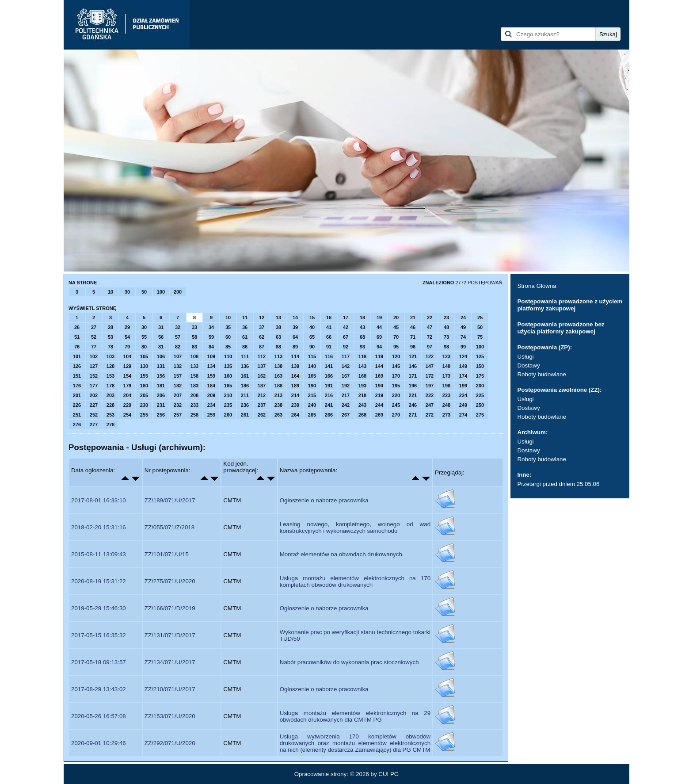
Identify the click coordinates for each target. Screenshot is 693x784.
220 (396, 395)
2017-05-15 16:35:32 (99, 635)
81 (161, 347)
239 (295, 405)
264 (295, 415)
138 (278, 366)
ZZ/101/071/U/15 (167, 554)
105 (144, 356)
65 (312, 337)
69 (379, 337)
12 (262, 317)
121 (413, 356)
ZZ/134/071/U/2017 (170, 662)
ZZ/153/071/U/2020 (170, 716)
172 (430, 376)
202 (94, 395)
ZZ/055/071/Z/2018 (169, 527)
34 (211, 327)
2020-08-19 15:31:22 (99, 581)
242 (346, 405)
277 (94, 425)
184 (211, 386)
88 (278, 347)
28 (110, 327)
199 (463, 386)
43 (362, 327)
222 (430, 395)
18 (362, 317)
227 (94, 405)
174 (463, 376)
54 (127, 337)
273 (446, 415)
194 (379, 386)
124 (463, 356)
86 (245, 347)
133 (194, 366)
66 (329, 337)
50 (144, 292)
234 (211, 405)
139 (295, 366)
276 (77, 425)
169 (379, 376)
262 (262, 415)
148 (446, 366)
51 (77, 337)
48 (446, 327)
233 (194, 405)
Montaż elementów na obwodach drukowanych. (342, 554)
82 (178, 347)
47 (430, 327)
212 (262, 395)
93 (362, 347)
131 (161, 366)
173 (446, 376)
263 (278, 415)
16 (329, 317)
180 (144, 386)
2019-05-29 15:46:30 (99, 608)
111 (245, 356)
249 (463, 405)
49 (463, 327)
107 (178, 356)
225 (480, 395)
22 (430, 317)
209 (211, 395)
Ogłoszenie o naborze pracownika (324, 500)
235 (228, 405)
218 (362, 395)
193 (362, 386)
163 (278, 376)
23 (446, 317)
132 (178, 366)
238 (278, 405)
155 (144, 376)
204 (127, 395)
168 (362, 376)
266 (329, 415)
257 (178, 415)
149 (463, 366)
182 (178, 386)
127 (94, 366)
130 (144, 366)
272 (430, 415)
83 (194, 347)
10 (110, 292)
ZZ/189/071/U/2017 (170, 500)
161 (245, 376)
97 (430, 347)
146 (413, 366)
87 (262, 347)
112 (262, 356)
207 (178, 395)
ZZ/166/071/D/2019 (170, 608)
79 (127, 347)
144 (379, 366)
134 (211, 366)
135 (228, 366)
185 (228, 386)
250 (480, 405)
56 (161, 337)
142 (346, 366)
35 (228, 327)
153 (110, 376)
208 (194, 395)
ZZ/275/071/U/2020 (170, 581)
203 (110, 395)
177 (94, 386)
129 (127, 366)
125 (480, 356)
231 (161, 405)
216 (329, 395)
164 (295, 376)
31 (161, 327)
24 (463, 317)
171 (413, 376)
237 (262, 405)
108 (194, 356)
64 (295, 337)
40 (312, 327)
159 (211, 376)
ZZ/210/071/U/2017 (170, 689)
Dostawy (528, 365)
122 (430, 356)
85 (228, 347)
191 (329, 386)
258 (194, 415)
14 (295, 317)
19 (379, 317)
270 (396, 415)
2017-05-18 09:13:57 (99, 662)
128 (110, 366)
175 (480, 376)
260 (228, 415)
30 (127, 292)
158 (194, 376)
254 (127, 415)
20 (396, 317)
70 (396, 337)
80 (144, 347)
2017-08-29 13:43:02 (99, 689)
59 (211, 337)
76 (77, 347)
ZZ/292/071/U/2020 (170, 743)
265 (312, 415)
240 (312, 405)
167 (346, 376)
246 (413, 405)
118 (362, 356)
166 (329, 376)
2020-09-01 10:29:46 (99, 743)
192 (346, 386)
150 (480, 366)
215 (312, 395)
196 (413, 386)
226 (77, 405)
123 (446, 356)
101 (77, 356)
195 (396, 386)
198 (446, 386)
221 (413, 395)
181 (161, 386)
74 (463, 337)
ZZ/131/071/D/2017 (170, 635)
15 (312, 317)
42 (346, 327)
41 (329, 327)
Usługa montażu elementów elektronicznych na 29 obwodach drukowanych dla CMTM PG (355, 716)
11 (245, 317)
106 (161, 356)
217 (346, 395)
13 (278, 317)
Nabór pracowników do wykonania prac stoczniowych (349, 662)
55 (144, 337)
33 (194, 327)
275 (480, 415)
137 (262, 366)
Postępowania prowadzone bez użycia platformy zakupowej (561, 328)
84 (211, 347)
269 (379, 415)
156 (161, 376)
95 (396, 347)
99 (463, 347)
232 (178, 405)
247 (430, 405)
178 (110, 386)
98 (446, 347)
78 (110, 347)
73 (446, 337)
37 (262, 327)
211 (245, 395)
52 (94, 337)
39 (295, 327)
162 (262, 376)
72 (430, 337)
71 (413, 337)
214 (295, 395)
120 (396, 356)
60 (228, 337)
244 (379, 405)
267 (346, 415)
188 (278, 386)
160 (228, 376)
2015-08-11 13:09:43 (99, 554)
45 (396, 327)
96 (413, 347)
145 (396, 366)
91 (329, 347)
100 (161, 292)
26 (77, 327)
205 (144, 395)
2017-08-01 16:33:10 (99, 500)
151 (77, 376)
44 (379, 327)
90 (312, 347)
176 (77, 386)
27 (94, 327)
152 (94, 376)
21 (413, 317)
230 (144, 405)
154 (127, 376)
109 (211, 356)
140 (312, 366)
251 (77, 415)
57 (178, 337)
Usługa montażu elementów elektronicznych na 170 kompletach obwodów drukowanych (355, 581)
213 (278, 395)
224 (463, 395)
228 (110, 405)
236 (245, 405)
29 (127, 327)
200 (178, 292)
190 (312, 386)
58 (194, 337)
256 (161, 415)
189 (295, 386)
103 (110, 356)
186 (245, 386)
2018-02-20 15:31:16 (99, 527)
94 (379, 347)
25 (480, 317)
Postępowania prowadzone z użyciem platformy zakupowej (570, 305)
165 (312, 376)
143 (362, 366)
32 (178, 327)
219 (379, 395)
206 (161, 395)
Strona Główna (537, 286)
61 (245, 337)
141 (329, 366)
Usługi (525, 357)
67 (346, 337)
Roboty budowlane (541, 374)
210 (228, 395)
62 (262, 337)
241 (329, 405)
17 (346, 317)
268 (362, 415)
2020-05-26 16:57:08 (99, 716)
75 (480, 337)
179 (127, 386)
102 (94, 356)
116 (329, 356)
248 (446, 405)
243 (362, 405)
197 (430, 386)
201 (77, 395)
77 (94, 347)
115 (312, 356)
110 (228, 356)
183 (194, 386)
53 (110, 337)
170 (396, 376)
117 (346, 356)
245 (396, 405)
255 (144, 415)
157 (178, 376)
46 (413, 327)
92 (346, 347)
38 (278, 327)
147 (430, 366)
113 (278, 356)
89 (295, 347)
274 (463, 415)
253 (110, 415)
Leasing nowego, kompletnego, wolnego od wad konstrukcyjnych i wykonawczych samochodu (355, 528)
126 (77, 366)
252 (94, 415)
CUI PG (388, 774)
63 (278, 337)
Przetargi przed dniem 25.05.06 (558, 484)
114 (295, 356)
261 (245, 415)
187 (262, 386)
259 (211, 415)
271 (413, 415)
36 (245, 327)
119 (379, 356)
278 (110, 425)
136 (245, 366)
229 (127, 405)
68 (362, 337)
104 (127, 356)
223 (446, 395)
